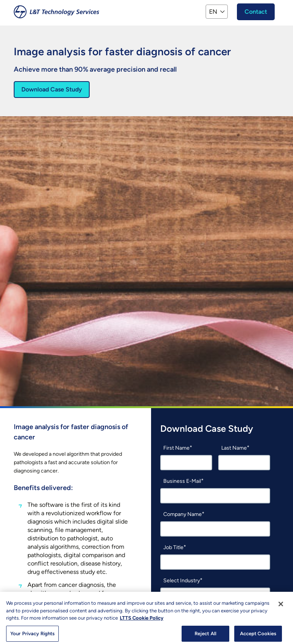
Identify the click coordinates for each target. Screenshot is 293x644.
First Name (176, 448)
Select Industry (182, 581)
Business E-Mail (182, 481)
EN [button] (213, 12)
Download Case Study (52, 89)
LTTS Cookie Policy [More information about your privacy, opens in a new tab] (142, 621)
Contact (256, 12)
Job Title (173, 547)
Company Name (183, 514)
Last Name (234, 448)
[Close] (281, 607)
